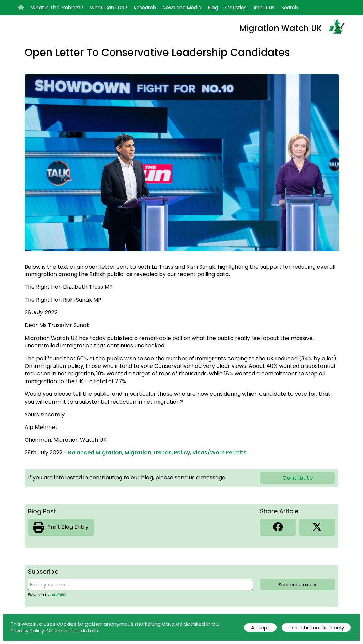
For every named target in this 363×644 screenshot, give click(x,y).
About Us (264, 8)
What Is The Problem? (57, 8)
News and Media (182, 8)
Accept (260, 627)
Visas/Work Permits (219, 453)
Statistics (236, 8)
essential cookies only (316, 627)
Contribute (297, 478)
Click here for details (72, 631)
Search (290, 8)
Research (145, 8)
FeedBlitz (58, 595)
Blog (213, 8)
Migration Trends (148, 453)
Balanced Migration (95, 453)
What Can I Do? (108, 8)
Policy (182, 453)
